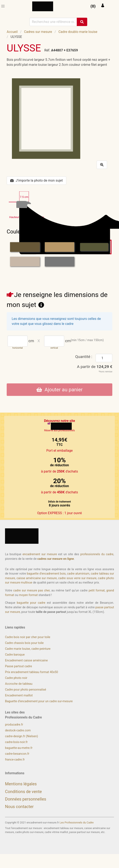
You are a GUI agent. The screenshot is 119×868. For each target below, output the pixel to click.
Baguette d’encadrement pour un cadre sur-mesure (39, 701)
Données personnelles (26, 799)
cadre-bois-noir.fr (16, 742)
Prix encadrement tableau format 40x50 (31, 672)
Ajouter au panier (59, 390)
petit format (97, 591)
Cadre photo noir (16, 678)
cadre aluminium (78, 574)
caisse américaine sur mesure (37, 578)
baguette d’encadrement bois (46, 574)
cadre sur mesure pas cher (31, 591)
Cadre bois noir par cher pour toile (28, 637)
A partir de (95, 367)
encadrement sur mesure (40, 554)
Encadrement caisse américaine (26, 660)
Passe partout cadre (19, 666)
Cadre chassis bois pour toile (24, 643)
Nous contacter (19, 807)
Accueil (12, 32)
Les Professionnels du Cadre (77, 822)
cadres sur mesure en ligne (56, 559)
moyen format (28, 595)
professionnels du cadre (97, 554)
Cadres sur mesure (38, 32)
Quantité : (84, 357)
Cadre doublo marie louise (78, 32)
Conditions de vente (23, 792)
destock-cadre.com (18, 730)
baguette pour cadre (31, 603)
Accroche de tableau (19, 684)
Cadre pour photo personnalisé (26, 690)
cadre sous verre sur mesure (77, 578)
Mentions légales (21, 784)
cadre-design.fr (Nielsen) (22, 736)
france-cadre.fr (15, 760)
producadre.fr (14, 725)
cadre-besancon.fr (17, 754)
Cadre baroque (15, 655)
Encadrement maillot (19, 695)
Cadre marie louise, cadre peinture (28, 649)
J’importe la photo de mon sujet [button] (36, 180)
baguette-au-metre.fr (19, 748)
